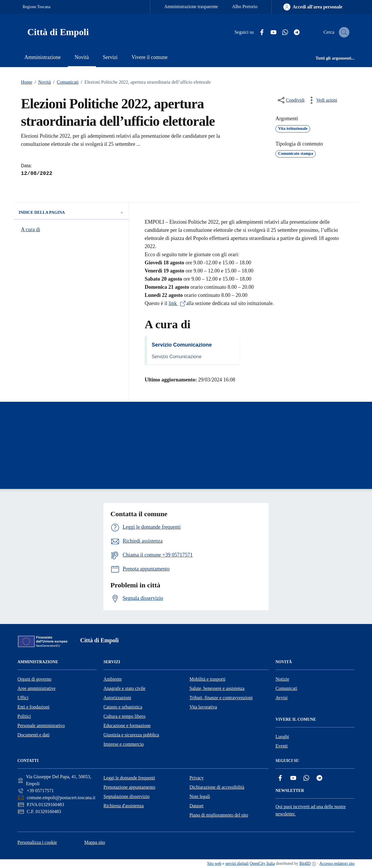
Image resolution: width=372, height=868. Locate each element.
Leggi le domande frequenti (129, 778)
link (177, 303)
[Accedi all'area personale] (313, 7)
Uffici (23, 698)
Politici (24, 716)
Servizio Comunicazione (182, 345)
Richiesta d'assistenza (124, 806)
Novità (42, 82)
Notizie (282, 679)
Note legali (200, 796)
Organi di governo (34, 679)
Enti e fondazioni (33, 707)
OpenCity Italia (262, 863)
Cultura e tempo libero (124, 716)
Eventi (282, 746)
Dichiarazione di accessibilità (217, 787)
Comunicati (65, 82)
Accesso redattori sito (337, 863)
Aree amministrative (36, 688)
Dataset (196, 806)
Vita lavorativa (203, 707)
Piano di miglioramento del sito (219, 815)
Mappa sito (95, 842)
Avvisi (281, 698)
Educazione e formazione (127, 726)
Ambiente (113, 679)
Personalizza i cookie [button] (37, 842)
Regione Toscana (37, 7)
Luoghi (282, 737)
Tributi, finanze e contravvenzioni (221, 698)
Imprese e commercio (124, 744)
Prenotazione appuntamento (129, 787)
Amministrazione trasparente (191, 7)
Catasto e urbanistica (123, 707)
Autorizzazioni (117, 698)
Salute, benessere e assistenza (217, 688)
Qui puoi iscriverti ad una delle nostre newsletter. (311, 810)
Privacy (197, 778)
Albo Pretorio (245, 7)
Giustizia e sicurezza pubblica (131, 735)
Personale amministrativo (41, 726)
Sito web (214, 863)
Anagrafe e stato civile (124, 688)
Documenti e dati (33, 735)
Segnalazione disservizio (127, 796)
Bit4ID (305, 863)
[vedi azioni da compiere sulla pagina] (322, 100)
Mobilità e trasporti (208, 679)
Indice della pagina (71, 213)
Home (27, 82)
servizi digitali (237, 863)
